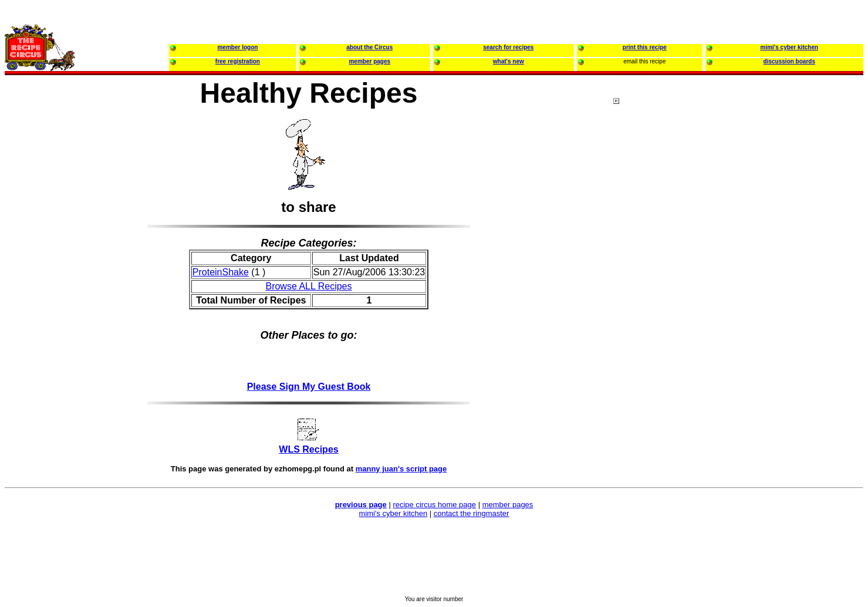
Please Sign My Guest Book (309, 387)
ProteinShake (221, 272)
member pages (508, 505)
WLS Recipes (308, 449)
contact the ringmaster (472, 513)
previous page (361, 505)
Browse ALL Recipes (308, 286)
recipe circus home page (434, 505)
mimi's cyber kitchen (394, 513)
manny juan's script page (401, 469)
